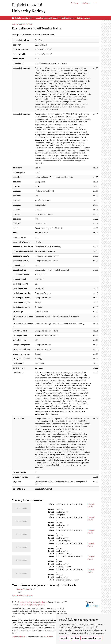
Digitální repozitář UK (23, 18)
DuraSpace (49, 637)
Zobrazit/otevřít (91, 505)
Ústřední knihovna (40, 602)
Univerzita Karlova (25, 602)
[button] (74, 3)
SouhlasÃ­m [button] (64, 638)
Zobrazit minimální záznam (22, 24)
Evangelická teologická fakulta (46, 18)
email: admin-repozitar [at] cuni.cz (31, 604)
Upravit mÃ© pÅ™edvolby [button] (92, 638)
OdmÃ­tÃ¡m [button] (75, 638)
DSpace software (19, 637)
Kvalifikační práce (68, 18)
